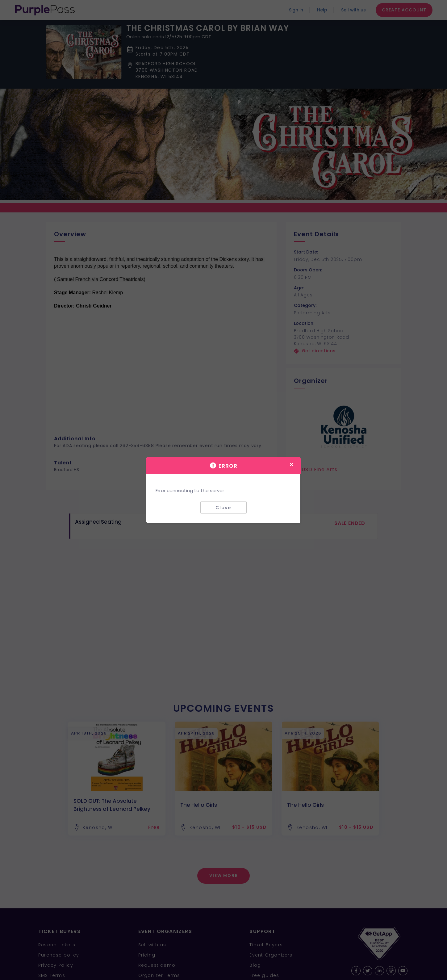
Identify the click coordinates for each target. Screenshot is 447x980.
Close (223, 507)
